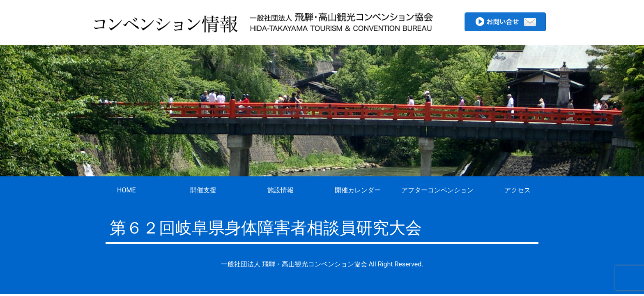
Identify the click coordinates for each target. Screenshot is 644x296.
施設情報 (281, 190)
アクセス (517, 190)
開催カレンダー (358, 190)
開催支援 (203, 190)
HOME (126, 190)
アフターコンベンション (437, 190)
